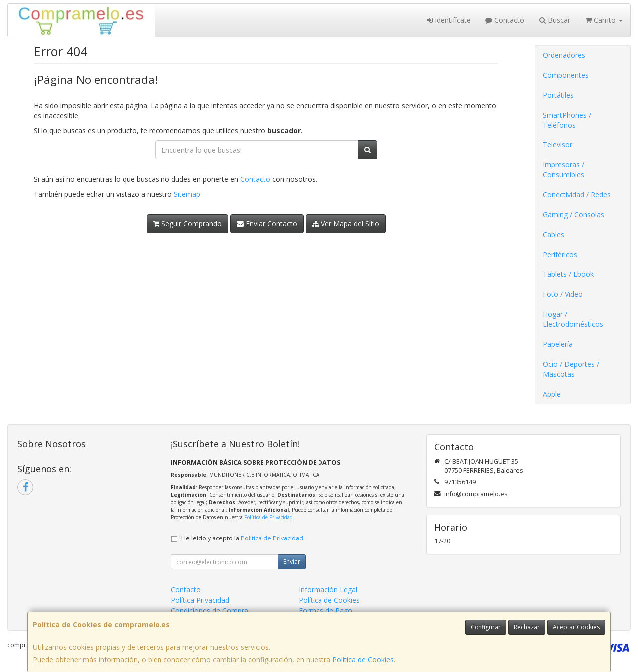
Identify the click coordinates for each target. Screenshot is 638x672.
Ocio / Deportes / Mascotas (571, 369)
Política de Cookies (363, 659)
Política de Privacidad (268, 517)
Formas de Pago (325, 610)
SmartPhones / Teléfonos (567, 120)
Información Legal (328, 590)
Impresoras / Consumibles (563, 170)
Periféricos (560, 254)
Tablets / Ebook (568, 274)
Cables (554, 234)
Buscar (555, 20)
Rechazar (527, 627)
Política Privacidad (200, 600)
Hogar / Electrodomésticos (573, 319)
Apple (552, 394)
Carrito (604, 20)
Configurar (486, 627)
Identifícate (449, 20)
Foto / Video (563, 294)
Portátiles (558, 95)
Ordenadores (564, 55)
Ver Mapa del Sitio (346, 223)
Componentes (566, 75)
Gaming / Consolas (573, 214)
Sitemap (187, 194)
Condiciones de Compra (210, 610)
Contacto (505, 20)
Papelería (558, 344)
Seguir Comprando (187, 223)
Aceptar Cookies (576, 627)
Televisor (558, 145)
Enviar (292, 562)
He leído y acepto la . (243, 538)
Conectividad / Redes (577, 195)
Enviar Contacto (267, 223)
